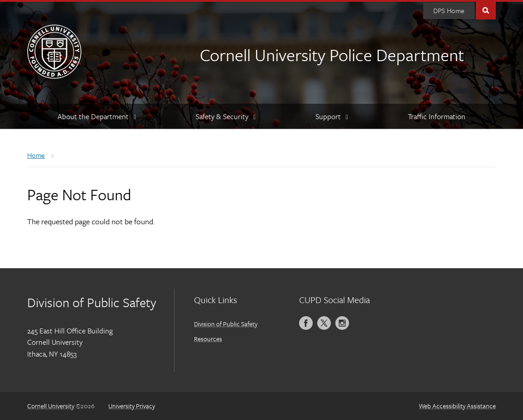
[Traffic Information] (437, 116)
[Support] (331, 116)
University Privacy (132, 406)
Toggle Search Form (486, 10)
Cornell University (51, 406)
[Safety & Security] (225, 116)
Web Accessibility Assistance (457, 406)
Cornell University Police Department (332, 55)
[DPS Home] (449, 11)
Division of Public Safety (226, 324)
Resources (208, 339)
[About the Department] (96, 116)
